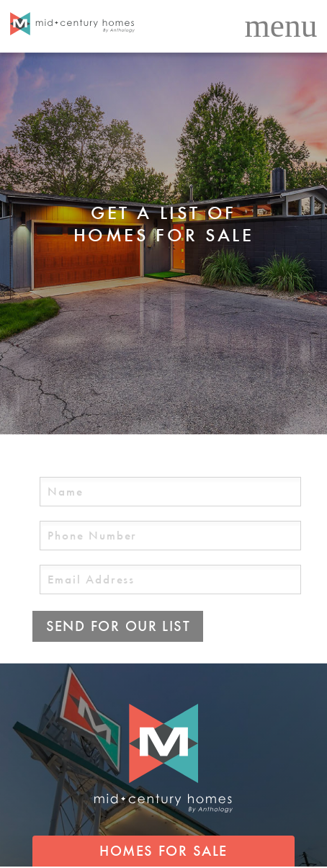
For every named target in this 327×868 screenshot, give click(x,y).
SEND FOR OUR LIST (118, 626)
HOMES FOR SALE (163, 851)
